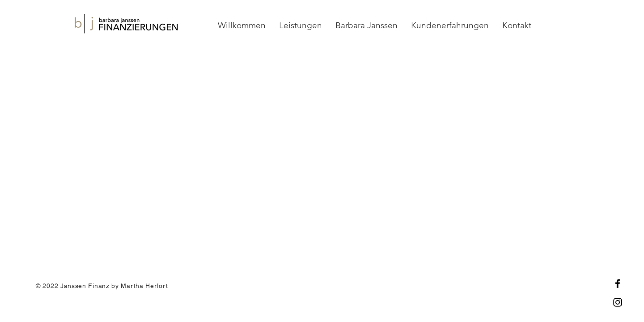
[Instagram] (618, 302)
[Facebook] (618, 284)
